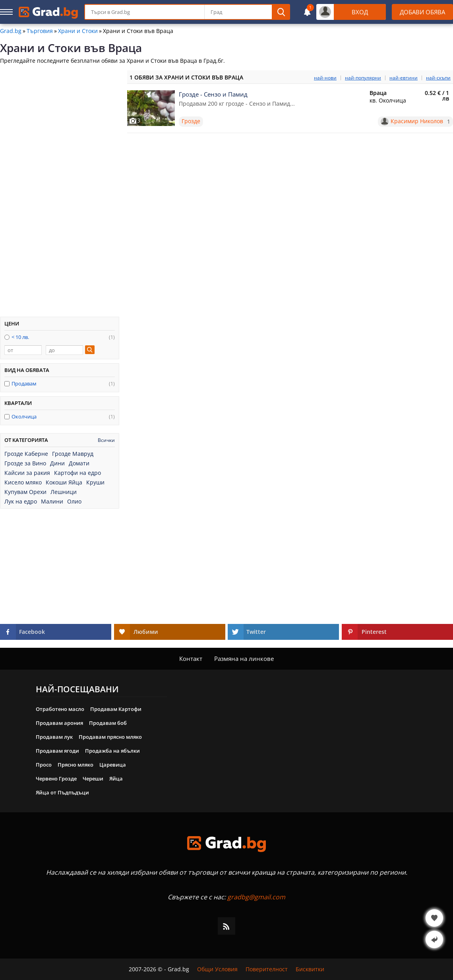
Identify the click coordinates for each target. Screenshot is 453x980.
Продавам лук (54, 737)
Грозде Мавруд (73, 454)
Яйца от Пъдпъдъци (62, 792)
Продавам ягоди (57, 751)
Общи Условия (217, 969)
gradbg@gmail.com (256, 897)
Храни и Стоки (78, 31)
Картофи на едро (77, 473)
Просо (44, 765)
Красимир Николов (417, 121)
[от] (23, 350)
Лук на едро (21, 502)
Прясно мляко (75, 765)
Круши (95, 482)
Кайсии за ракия (27, 473)
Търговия (40, 31)
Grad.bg (11, 31)
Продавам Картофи (116, 709)
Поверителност (267, 969)
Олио (74, 502)
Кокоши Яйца (64, 482)
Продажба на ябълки (112, 751)
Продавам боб (108, 723)
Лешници (64, 492)
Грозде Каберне (26, 454)
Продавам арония (59, 723)
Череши (93, 779)
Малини (52, 502)
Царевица (113, 765)
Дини (57, 463)
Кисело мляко (23, 482)
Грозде (191, 121)
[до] (64, 350)
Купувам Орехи (25, 492)
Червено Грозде (56, 779)
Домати (79, 463)
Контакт (191, 658)
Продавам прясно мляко (110, 737)
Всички (106, 440)
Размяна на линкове (244, 658)
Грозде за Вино (25, 463)
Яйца (116, 779)
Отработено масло (60, 709)
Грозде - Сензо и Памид (213, 94)
